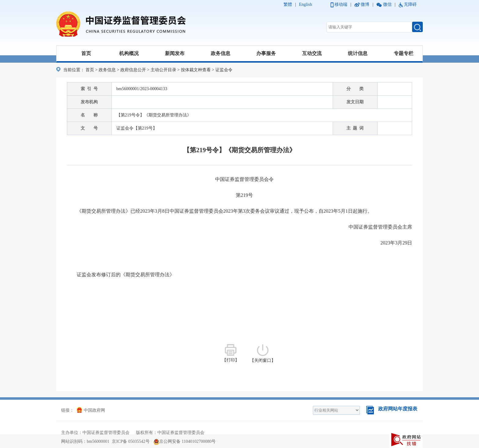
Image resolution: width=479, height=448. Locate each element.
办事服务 (266, 53)
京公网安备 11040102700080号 (185, 441)
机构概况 (129, 53)
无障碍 (410, 4)
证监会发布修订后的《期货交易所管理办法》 (126, 275)
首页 (86, 53)
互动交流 (312, 53)
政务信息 (221, 53)
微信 (387, 4)
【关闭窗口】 (263, 353)
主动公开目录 (163, 70)
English (306, 4)
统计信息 (358, 53)
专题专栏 (404, 53)
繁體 (288, 4)
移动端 (341, 4)
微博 (365, 4)
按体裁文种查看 (196, 70)
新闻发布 (175, 53)
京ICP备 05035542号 (131, 441)
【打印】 (231, 353)
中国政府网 (91, 410)
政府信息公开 (133, 70)
